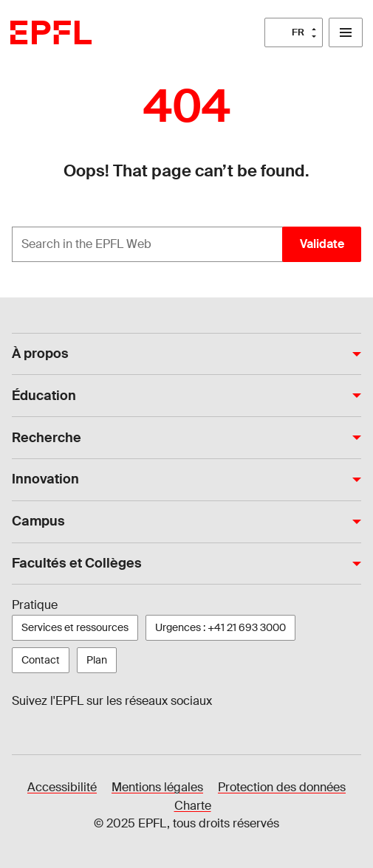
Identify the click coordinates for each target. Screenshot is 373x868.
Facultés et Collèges (77, 563)
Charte (193, 806)
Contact (41, 660)
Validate (322, 244)
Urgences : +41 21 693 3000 (220, 627)
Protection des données (282, 787)
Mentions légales (157, 787)
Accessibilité (62, 787)
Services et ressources (75, 627)
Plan (97, 660)
